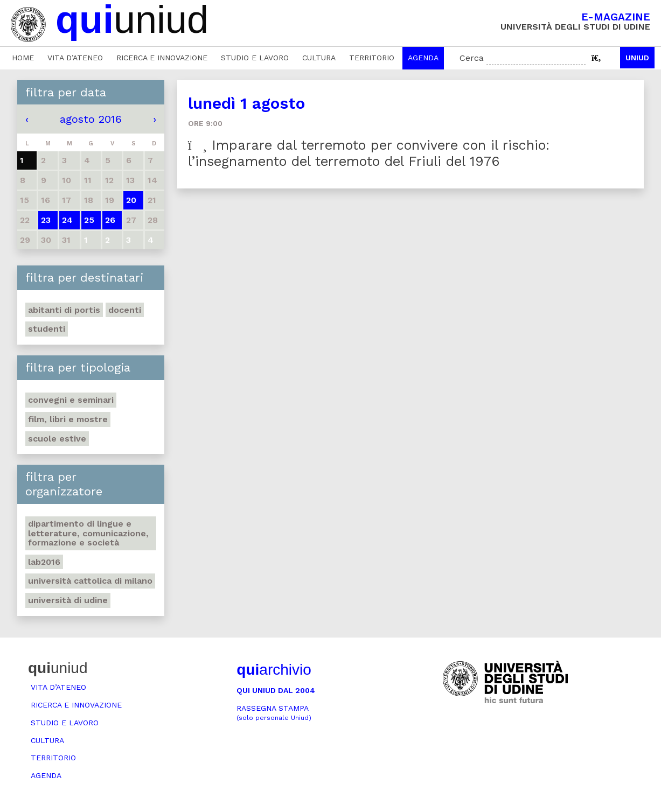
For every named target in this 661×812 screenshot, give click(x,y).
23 (46, 220)
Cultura (319, 58)
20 (131, 200)
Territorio (372, 58)
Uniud (637, 58)
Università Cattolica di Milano (90, 581)
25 (89, 220)
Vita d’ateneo (75, 58)
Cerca (472, 58)
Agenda (423, 58)
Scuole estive (57, 439)
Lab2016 (44, 562)
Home (23, 58)
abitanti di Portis (64, 310)
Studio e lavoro (255, 58)
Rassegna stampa (274, 713)
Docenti (125, 310)
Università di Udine (68, 600)
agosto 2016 (91, 119)
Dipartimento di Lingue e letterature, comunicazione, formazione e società (88, 533)
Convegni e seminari (71, 400)
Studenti (47, 329)
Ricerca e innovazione (162, 58)
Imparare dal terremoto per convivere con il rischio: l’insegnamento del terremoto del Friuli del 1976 (369, 153)
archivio (274, 670)
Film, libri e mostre (68, 419)
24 (67, 220)
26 (110, 220)
